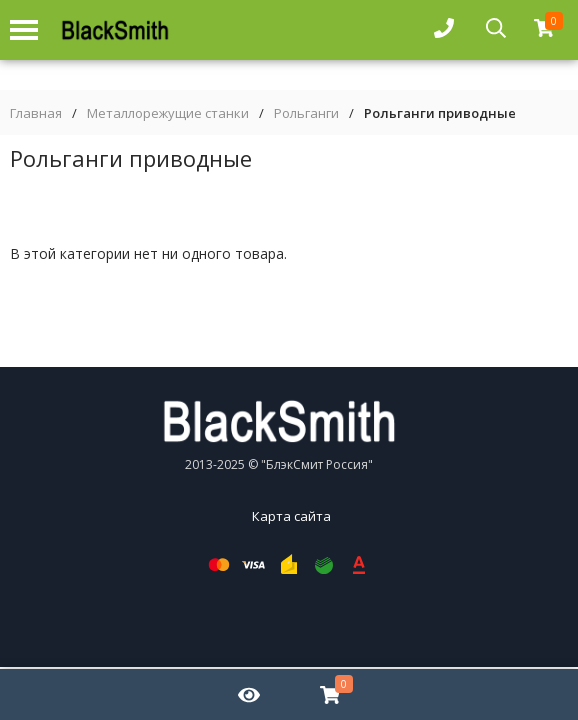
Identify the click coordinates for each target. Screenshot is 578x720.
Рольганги (306, 113)
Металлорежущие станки (168, 113)
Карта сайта (291, 516)
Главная (36, 113)
